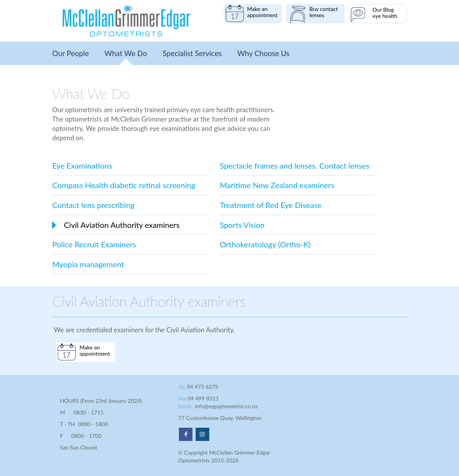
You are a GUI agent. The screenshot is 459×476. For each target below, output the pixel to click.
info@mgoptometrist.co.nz (226, 406)
